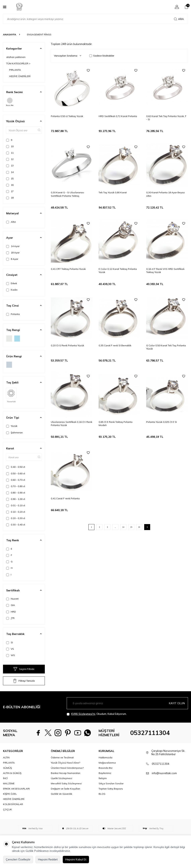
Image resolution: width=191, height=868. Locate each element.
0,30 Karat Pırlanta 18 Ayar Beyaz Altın (166, 194)
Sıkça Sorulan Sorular (111, 794)
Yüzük (12, 426)
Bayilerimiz (105, 783)
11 (10, 153)
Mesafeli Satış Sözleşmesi (66, 794)
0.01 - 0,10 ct (16, 506)
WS (11, 655)
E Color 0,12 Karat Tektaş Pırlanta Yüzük (118, 271)
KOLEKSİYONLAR (13, 815)
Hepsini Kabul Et (76, 859)
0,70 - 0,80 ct (16, 486)
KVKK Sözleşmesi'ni (83, 714)
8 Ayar (12, 259)
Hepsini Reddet (48, 859)
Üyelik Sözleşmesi (61, 789)
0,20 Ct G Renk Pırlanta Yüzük (67, 345)
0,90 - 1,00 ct (16, 499)
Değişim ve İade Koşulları (65, 799)
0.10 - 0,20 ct (16, 512)
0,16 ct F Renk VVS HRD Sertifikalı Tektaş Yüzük (165, 271)
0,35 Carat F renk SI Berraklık (115, 345)
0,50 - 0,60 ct (16, 474)
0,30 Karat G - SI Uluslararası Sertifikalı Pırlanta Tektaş (67, 194)
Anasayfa (10, 34)
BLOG (102, 804)
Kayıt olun (177, 703)
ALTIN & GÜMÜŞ (12, 783)
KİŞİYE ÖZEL (10, 804)
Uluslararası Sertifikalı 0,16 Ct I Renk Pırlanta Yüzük (72, 424)
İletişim (103, 789)
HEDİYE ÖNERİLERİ (20, 76)
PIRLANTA (15, 70)
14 (10, 172)
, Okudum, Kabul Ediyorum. (97, 714)
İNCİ (5, 789)
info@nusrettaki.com (164, 784)
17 (10, 191)
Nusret (12, 599)
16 (10, 185)
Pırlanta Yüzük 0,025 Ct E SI (162, 422)
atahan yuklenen (16, 57)
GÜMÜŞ (7, 778)
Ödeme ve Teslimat (62, 768)
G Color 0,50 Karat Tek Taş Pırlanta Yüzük (166, 347)
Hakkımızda (105, 768)
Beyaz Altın (10, 102)
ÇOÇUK (7, 820)
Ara (179, 19)
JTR (10, 618)
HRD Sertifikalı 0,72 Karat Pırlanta (118, 116)
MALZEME (9, 794)
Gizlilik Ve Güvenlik (61, 804)
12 (10, 159)
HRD (11, 612)
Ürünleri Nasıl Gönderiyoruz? (67, 778)
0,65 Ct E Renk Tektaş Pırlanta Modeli (116, 424)
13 (10, 166)
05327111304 (150, 738)
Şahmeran (14, 433)
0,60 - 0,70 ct (16, 480)
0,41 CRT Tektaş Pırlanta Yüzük (68, 269)
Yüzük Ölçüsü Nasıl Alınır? (65, 773)
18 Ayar (13, 253)
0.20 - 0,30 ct (16, 518)
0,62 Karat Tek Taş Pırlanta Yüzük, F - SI (166, 118)
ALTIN (6, 768)
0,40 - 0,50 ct (16, 467)
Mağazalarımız (107, 773)
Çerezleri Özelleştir (18, 859)
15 (10, 179)
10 (10, 146)
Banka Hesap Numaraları (66, 783)
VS (10, 649)
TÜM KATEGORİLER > (18, 63)
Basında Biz (106, 778)
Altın (11, 222)
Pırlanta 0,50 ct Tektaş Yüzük (67, 116)
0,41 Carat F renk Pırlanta (65, 498)
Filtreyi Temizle (24, 681)
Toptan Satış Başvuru (111, 799)
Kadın (12, 290)
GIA (11, 605)
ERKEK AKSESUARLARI (16, 799)
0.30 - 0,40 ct (16, 525)
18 (10, 198)
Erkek (12, 283)
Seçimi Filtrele (24, 669)
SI (10, 643)
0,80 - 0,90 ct (16, 493)
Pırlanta (13, 314)
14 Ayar (13, 246)
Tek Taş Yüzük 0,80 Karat (113, 192)
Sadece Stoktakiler (102, 56)
